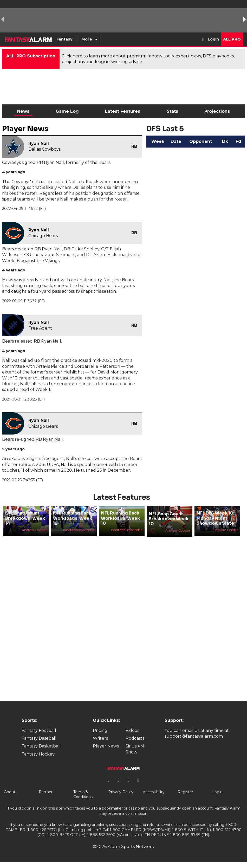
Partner (46, 792)
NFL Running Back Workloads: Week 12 (73, 518)
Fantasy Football (39, 730)
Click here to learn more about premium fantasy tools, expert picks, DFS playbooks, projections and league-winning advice (148, 59)
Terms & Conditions (83, 794)
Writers (100, 738)
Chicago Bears (43, 236)
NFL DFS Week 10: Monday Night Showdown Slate (215, 518)
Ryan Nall (39, 143)
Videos (132, 730)
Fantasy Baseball (39, 738)
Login (213, 39)
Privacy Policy (121, 792)
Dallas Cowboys (44, 149)
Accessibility (154, 792)
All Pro (232, 39)
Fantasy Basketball (41, 746)
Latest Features (123, 111)
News (23, 111)
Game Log (67, 111)
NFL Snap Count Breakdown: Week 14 (25, 518)
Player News (106, 746)
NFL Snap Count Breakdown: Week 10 (169, 519)
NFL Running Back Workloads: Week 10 (120, 518)
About (10, 792)
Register (185, 792)
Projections (217, 111)
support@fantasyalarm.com (194, 736)
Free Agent (40, 328)
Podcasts (135, 738)
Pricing (100, 730)
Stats (172, 111)
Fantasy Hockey (38, 754)
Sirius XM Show (135, 749)
